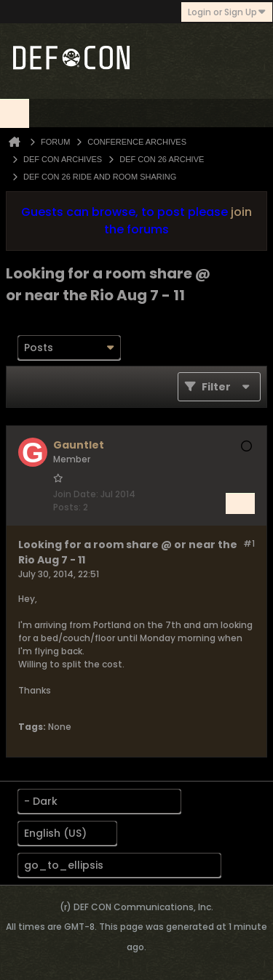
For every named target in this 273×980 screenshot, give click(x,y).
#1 (249, 543)
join (241, 212)
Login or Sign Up (227, 12)
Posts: (67, 507)
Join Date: (76, 494)
